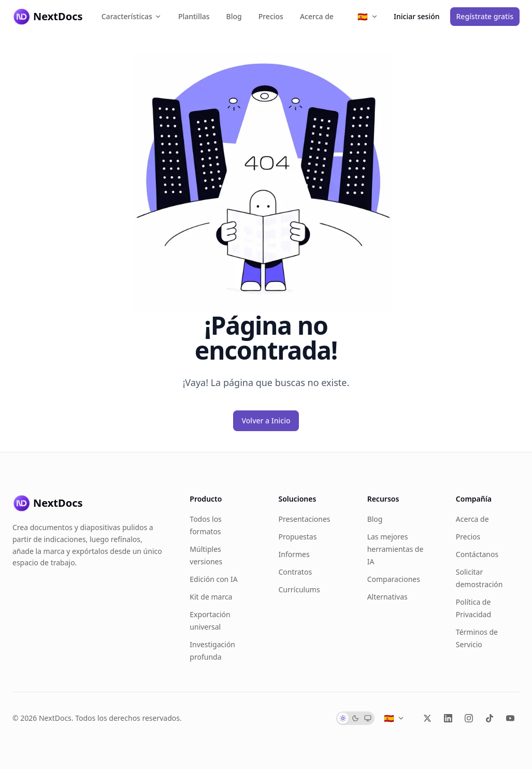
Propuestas (297, 537)
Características (132, 16)
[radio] (343, 718)
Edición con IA (213, 579)
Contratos (295, 572)
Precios (271, 16)
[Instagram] (469, 718)
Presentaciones (304, 519)
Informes (294, 554)
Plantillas (194, 16)
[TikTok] (490, 718)
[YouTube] (510, 718)
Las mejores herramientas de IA (396, 549)
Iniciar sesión (417, 16)
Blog (234, 16)
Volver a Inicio (266, 421)
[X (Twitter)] (427, 718)
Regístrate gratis (485, 16)
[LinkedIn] (448, 718)
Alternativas (387, 597)
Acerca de (317, 16)
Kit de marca (211, 597)
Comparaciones (394, 579)
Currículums (299, 589)
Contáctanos (477, 554)
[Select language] (368, 17)
